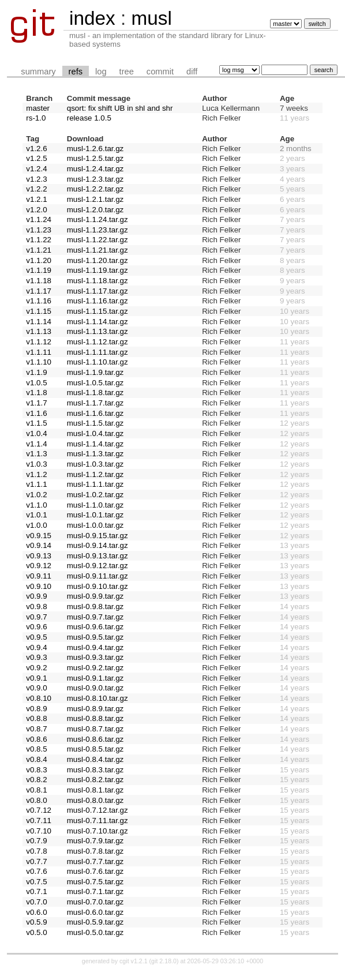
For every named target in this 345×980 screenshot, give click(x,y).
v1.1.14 (39, 322)
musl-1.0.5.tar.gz (95, 383)
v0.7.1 (36, 891)
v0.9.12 (39, 566)
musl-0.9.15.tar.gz (97, 536)
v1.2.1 (36, 199)
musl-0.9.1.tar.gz (95, 678)
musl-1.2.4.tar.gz (95, 169)
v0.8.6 (36, 739)
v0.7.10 (39, 831)
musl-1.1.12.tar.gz (97, 342)
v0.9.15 (39, 536)
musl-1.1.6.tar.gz (95, 413)
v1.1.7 (36, 403)
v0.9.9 (36, 596)
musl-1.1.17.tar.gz (97, 291)
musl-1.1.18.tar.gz (97, 281)
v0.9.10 (39, 586)
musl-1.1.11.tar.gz (97, 352)
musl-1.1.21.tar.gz (97, 250)
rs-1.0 (36, 118)
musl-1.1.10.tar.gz (97, 362)
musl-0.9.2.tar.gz (95, 668)
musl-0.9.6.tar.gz (95, 627)
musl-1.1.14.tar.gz (97, 322)
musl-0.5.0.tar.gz (95, 932)
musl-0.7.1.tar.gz (95, 891)
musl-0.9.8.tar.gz (95, 607)
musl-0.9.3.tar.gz (95, 657)
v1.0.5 (36, 383)
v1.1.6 (36, 413)
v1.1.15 (39, 311)
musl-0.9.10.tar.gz (97, 586)
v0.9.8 (36, 607)
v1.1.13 (39, 331)
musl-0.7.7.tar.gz (95, 861)
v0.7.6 (36, 871)
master (38, 108)
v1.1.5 (36, 423)
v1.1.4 (36, 444)
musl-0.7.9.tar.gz (95, 841)
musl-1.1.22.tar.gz (97, 240)
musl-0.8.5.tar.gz (95, 749)
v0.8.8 (36, 718)
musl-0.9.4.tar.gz (95, 647)
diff (192, 72)
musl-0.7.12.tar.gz (97, 810)
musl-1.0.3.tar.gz (95, 464)
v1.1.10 (39, 362)
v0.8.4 (36, 759)
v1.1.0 (36, 505)
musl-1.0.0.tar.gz (95, 525)
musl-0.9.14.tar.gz (97, 545)
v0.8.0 (36, 800)
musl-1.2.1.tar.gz (95, 199)
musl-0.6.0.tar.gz (95, 912)
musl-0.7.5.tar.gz (95, 882)
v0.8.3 (36, 770)
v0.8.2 (36, 780)
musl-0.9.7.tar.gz (95, 617)
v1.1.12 (39, 342)
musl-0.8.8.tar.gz (95, 718)
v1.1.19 (39, 270)
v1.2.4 (36, 169)
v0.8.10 (39, 698)
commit (160, 72)
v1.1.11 (39, 352)
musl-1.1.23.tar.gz (97, 230)
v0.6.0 (36, 912)
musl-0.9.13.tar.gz (97, 556)
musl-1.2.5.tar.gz (95, 158)
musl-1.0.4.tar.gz (95, 433)
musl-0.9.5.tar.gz (95, 637)
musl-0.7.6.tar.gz (95, 871)
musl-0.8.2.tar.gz (95, 780)
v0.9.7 (36, 617)
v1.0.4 (36, 433)
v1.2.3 (36, 179)
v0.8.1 (36, 790)
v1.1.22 (39, 240)
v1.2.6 (36, 149)
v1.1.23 (39, 230)
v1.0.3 (36, 464)
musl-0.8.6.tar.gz (95, 739)
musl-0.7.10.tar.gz (97, 831)
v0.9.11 (39, 576)
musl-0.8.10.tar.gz (97, 698)
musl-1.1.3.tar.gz (95, 454)
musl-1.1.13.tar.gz (97, 331)
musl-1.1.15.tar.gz (97, 311)
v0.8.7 (36, 729)
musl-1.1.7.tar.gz (95, 403)
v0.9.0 (36, 688)
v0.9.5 (36, 637)
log (101, 72)
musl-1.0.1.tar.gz (95, 515)
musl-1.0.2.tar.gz (95, 495)
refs (76, 72)
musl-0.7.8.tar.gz (95, 851)
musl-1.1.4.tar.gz (95, 444)
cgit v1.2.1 (134, 961)
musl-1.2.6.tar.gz (95, 149)
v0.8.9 (36, 709)
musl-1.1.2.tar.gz (95, 474)
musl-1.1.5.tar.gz (95, 423)
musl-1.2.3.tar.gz (95, 179)
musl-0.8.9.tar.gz (95, 709)
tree (127, 72)
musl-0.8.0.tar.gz (95, 800)
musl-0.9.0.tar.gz (95, 688)
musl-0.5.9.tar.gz (95, 922)
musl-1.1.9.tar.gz (95, 372)
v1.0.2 (36, 495)
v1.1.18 (39, 281)
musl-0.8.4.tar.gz (95, 759)
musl (151, 18)
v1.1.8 (36, 393)
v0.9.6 (36, 627)
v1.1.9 (36, 372)
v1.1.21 (39, 250)
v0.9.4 (36, 647)
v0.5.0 (36, 932)
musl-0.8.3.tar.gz (95, 770)
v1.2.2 (36, 189)
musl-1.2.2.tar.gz (95, 189)
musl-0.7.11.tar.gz (97, 821)
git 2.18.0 (164, 961)
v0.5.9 (36, 922)
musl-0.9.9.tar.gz (95, 596)
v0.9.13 (39, 556)
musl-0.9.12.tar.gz (97, 566)
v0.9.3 (36, 657)
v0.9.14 (39, 545)
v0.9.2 (36, 668)
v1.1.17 (39, 291)
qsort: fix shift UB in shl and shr (120, 108)
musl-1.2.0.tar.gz (95, 210)
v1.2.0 (36, 210)
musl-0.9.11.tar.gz (97, 576)
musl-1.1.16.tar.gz (97, 301)
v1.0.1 (36, 515)
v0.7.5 (36, 882)
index (92, 18)
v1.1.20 (39, 260)
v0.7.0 (36, 902)
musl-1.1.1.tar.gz (95, 484)
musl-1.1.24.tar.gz (97, 219)
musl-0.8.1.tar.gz (95, 790)
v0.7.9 (36, 841)
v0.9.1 (36, 678)
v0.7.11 (39, 821)
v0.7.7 (36, 861)
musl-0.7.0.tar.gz (95, 902)
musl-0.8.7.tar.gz (95, 729)
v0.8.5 (36, 749)
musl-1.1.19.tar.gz (97, 270)
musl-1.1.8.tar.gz (95, 393)
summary (38, 72)
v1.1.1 (36, 484)
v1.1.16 (39, 301)
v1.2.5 (36, 158)
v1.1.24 (39, 219)
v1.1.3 (36, 454)
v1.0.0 (36, 525)
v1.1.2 (36, 474)
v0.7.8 (36, 851)
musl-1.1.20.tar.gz (97, 260)
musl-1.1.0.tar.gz (95, 505)
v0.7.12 (39, 810)
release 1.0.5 (89, 118)
